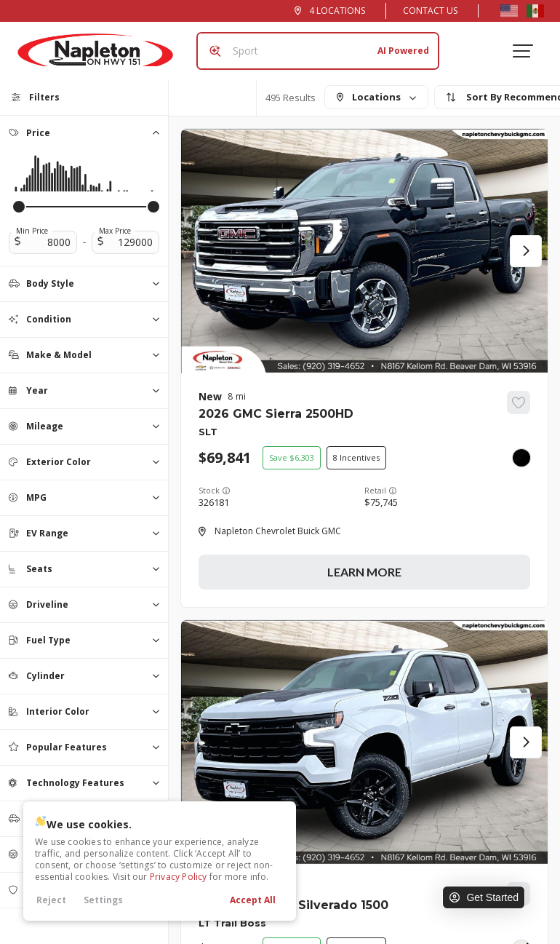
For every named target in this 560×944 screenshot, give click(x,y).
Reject (51, 900)
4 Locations (337, 11)
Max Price (115, 231)
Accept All (253, 900)
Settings (103, 900)
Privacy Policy (179, 877)
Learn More (364, 572)
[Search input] (318, 51)
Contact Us (430, 11)
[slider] (19, 207)
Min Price (32, 231)
